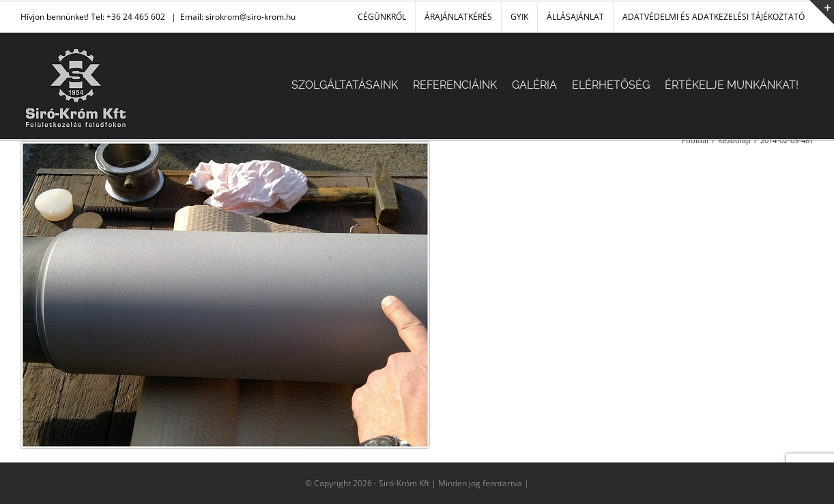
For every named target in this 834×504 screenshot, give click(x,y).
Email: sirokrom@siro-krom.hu (238, 17)
